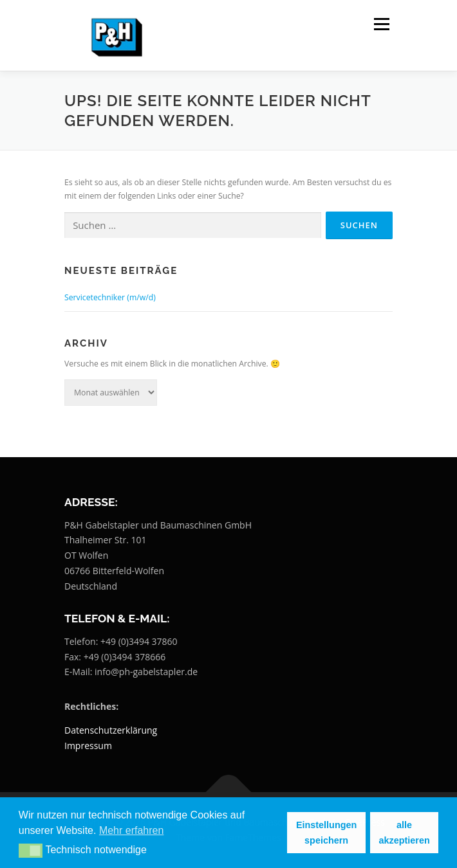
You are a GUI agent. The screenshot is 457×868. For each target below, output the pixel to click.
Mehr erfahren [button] (132, 830)
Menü (381, 24)
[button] (31, 851)
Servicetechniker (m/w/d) (110, 297)
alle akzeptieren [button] (405, 833)
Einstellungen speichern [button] (326, 833)
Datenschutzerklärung (111, 730)
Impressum (88, 746)
